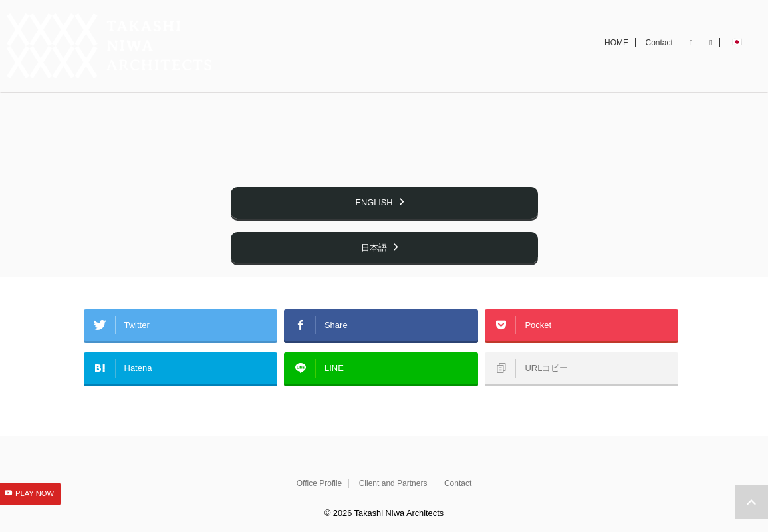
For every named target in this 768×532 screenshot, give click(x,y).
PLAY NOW (35, 495)
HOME (616, 58)
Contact (659, 58)
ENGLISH (380, 232)
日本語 (381, 275)
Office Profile (319, 483)
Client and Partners (393, 483)
